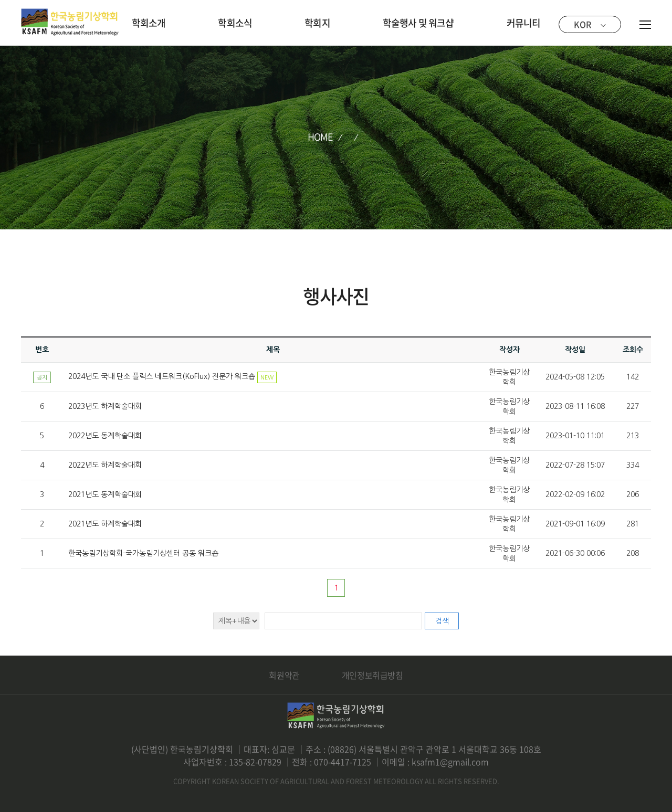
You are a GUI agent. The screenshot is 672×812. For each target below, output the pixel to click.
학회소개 (149, 23)
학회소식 (235, 23)
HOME (320, 137)
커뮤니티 (524, 23)
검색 (442, 621)
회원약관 (284, 675)
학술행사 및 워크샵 (418, 23)
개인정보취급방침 (372, 675)
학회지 (317, 23)
